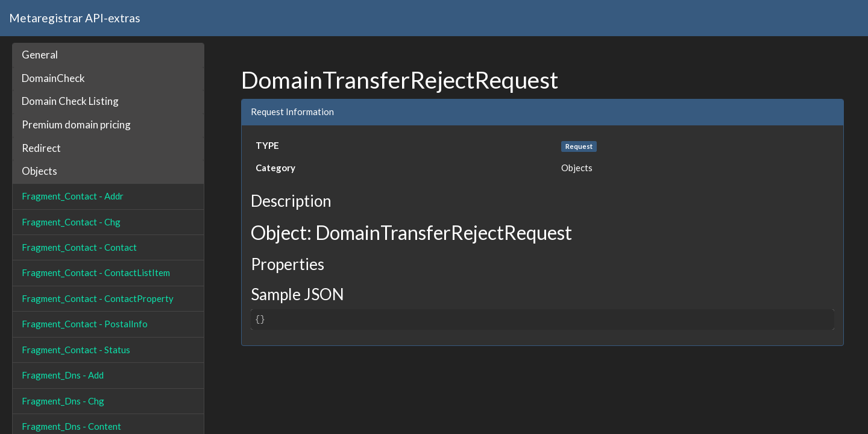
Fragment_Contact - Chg (71, 222)
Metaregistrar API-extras (75, 18)
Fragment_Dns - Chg (63, 401)
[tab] (108, 55)
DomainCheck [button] (53, 78)
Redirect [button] (41, 148)
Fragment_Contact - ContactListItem (96, 272)
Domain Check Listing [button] (70, 101)
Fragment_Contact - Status (76, 350)
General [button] (40, 55)
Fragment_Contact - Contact (79, 247)
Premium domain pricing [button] (76, 124)
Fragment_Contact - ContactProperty (98, 298)
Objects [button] (39, 171)
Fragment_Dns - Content (71, 426)
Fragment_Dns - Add (63, 375)
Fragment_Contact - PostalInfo (85, 324)
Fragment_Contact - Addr (73, 196)
